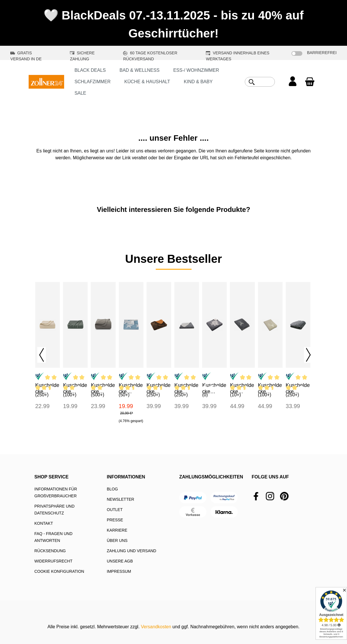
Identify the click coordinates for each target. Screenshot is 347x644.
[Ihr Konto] (293, 82)
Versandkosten (156, 627)
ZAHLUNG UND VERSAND (132, 551)
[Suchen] (252, 82)
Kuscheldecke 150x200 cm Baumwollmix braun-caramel (159, 388)
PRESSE (115, 520)
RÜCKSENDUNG (50, 551)
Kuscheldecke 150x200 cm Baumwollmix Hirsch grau (242, 388)
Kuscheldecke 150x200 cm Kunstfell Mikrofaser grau (298, 388)
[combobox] (266, 82)
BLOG (112, 489)
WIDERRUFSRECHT (53, 561)
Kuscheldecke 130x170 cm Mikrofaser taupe (103, 388)
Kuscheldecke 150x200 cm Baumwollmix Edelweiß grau (214, 388)
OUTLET (115, 510)
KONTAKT (44, 523)
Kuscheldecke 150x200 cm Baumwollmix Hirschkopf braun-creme (270, 388)
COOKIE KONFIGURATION (59, 571)
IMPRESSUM (119, 571)
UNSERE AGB (120, 561)
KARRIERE (117, 530)
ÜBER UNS (117, 540)
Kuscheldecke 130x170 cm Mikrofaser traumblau (131, 388)
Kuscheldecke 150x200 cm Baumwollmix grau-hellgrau (186, 388)
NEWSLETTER (121, 499)
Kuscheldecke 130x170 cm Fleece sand (47, 388)
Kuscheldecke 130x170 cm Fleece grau (75, 388)
